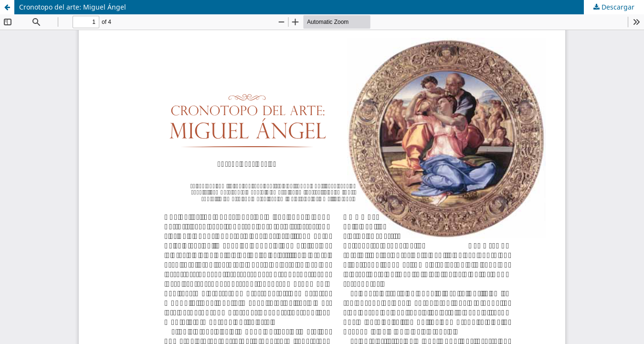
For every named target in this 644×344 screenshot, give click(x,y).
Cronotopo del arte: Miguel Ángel (73, 7)
